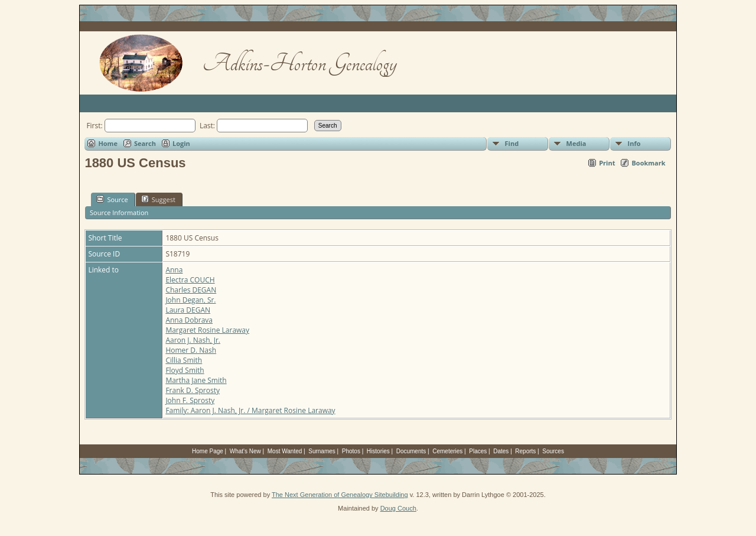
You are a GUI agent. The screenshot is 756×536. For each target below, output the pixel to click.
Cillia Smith (184, 360)
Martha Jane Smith (196, 380)
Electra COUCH (190, 280)
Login (181, 143)
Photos (351, 451)
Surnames (322, 451)
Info (634, 143)
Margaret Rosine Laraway (207, 330)
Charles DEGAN (191, 290)
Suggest (158, 199)
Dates (501, 451)
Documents (411, 451)
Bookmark (648, 163)
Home (108, 143)
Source (112, 199)
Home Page (208, 451)
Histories (378, 451)
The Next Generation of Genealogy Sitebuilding (340, 495)
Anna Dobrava (189, 320)
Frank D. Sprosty (193, 390)
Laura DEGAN (188, 310)
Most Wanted (285, 451)
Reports (525, 451)
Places (478, 451)
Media (576, 143)
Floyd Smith (185, 370)
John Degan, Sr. (190, 300)
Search (145, 143)
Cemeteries (447, 451)
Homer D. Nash (191, 350)
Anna (174, 270)
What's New (245, 451)
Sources (553, 451)
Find (512, 143)
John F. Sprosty (190, 400)
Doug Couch (398, 508)
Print (607, 163)
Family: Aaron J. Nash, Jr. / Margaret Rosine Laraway (250, 410)
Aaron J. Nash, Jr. (193, 340)
